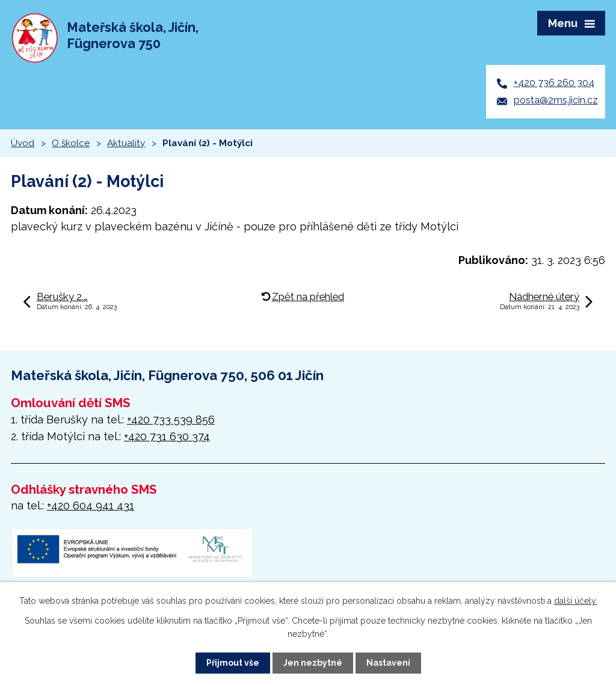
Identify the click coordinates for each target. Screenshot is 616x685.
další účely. (576, 601)
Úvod (23, 143)
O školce (71, 143)
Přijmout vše (233, 663)
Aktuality (126, 143)
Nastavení (388, 663)
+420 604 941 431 (91, 505)
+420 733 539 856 (171, 419)
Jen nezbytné (313, 663)
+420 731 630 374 (167, 436)
